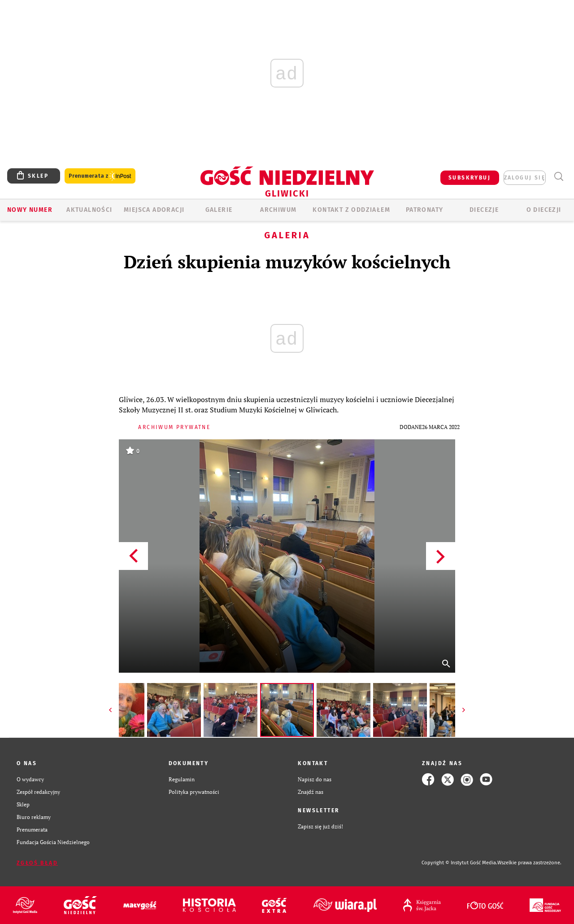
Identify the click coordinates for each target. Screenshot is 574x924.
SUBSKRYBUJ (470, 178)
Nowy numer (30, 210)
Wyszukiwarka (559, 177)
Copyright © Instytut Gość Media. (459, 863)
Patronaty (425, 210)
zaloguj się (525, 178)
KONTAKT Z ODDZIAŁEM (351, 210)
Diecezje (484, 210)
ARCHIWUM (278, 210)
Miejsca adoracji (154, 210)
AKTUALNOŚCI (89, 210)
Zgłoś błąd (37, 863)
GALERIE (219, 210)
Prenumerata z (100, 176)
